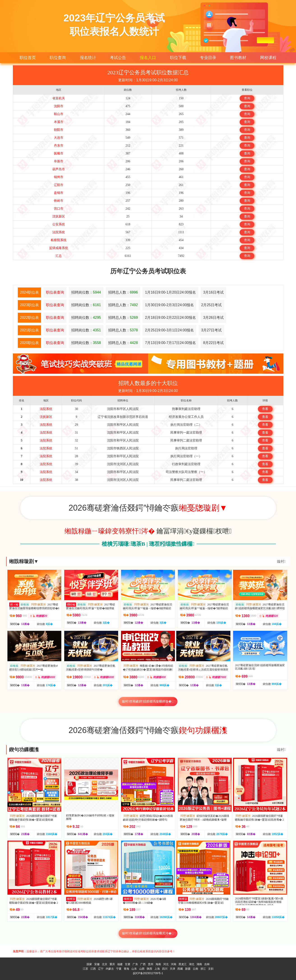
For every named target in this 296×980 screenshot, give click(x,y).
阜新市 (59, 161)
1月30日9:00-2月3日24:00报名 (169, 305)
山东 (134, 969)
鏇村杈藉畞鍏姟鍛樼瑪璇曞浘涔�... (148, 933)
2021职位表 (30, 330)
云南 (195, 969)
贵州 (151, 964)
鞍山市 (59, 114)
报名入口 (148, 58)
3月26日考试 (213, 318)
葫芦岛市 (59, 169)
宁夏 (119, 969)
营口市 (59, 209)
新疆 (188, 969)
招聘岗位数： (86, 292)
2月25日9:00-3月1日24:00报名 (169, 330)
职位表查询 (55, 292)
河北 (166, 964)
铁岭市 (59, 201)
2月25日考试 (211, 305)
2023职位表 (30, 305)
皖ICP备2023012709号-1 (148, 973)
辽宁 (101, 969)
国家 (89, 964)
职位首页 (28, 58)
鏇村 (281, 561)
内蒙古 (110, 969)
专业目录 (208, 58)
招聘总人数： (123, 292)
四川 (165, 969)
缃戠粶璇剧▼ (24, 561)
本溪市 (59, 122)
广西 (143, 964)
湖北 (192, 964)
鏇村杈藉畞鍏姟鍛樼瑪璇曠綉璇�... (148, 701)
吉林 (207, 964)
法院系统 (59, 232)
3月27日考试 (211, 330)
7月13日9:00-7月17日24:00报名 (170, 343)
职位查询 (58, 58)
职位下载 (178, 58)
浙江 (203, 969)
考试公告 (118, 58)
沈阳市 (59, 106)
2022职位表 (30, 318)
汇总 (59, 256)
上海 (157, 969)
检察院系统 (59, 240)
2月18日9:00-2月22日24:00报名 (170, 318)
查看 (265, 409)
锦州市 (59, 177)
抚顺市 (59, 153)
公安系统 (59, 224)
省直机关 (59, 98)
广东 (135, 964)
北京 (105, 964)
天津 (172, 969)
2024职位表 (30, 292)
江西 (93, 969)
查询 (247, 98)
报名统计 (88, 58)
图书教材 (238, 58)
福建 (120, 964)
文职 (211, 969)
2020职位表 (30, 343)
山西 (142, 969)
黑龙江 (183, 964)
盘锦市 (59, 193)
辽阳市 (59, 185)
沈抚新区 (59, 216)
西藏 (180, 969)
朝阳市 (59, 130)
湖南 (199, 964)
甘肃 (128, 964)
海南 (158, 964)
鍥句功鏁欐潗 (24, 750)
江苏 (85, 969)
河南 (174, 964)
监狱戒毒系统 (59, 248)
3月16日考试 (213, 292)
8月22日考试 (213, 343)
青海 (126, 969)
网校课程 (268, 58)
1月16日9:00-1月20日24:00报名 (170, 292)
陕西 (149, 969)
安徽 (97, 964)
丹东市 (59, 146)
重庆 (112, 964)
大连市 (59, 138)
